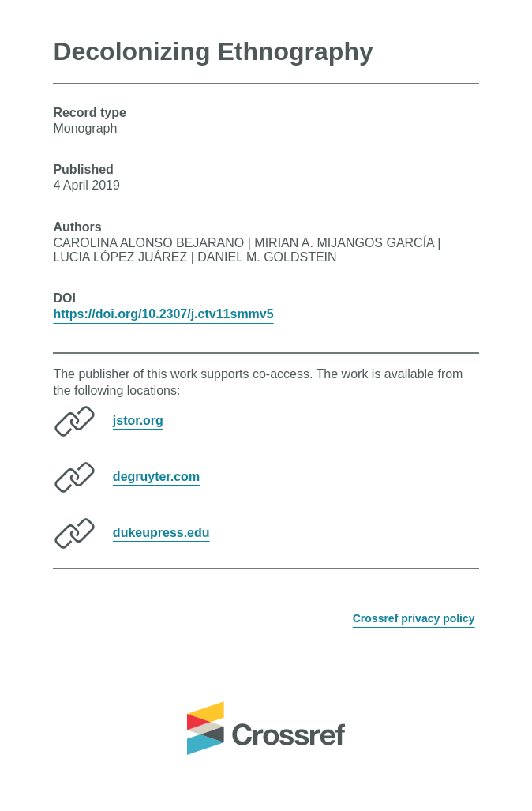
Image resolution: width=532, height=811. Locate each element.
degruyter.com (156, 476)
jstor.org (138, 420)
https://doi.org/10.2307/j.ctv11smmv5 (163, 314)
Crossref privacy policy (414, 618)
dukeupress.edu (161, 532)
